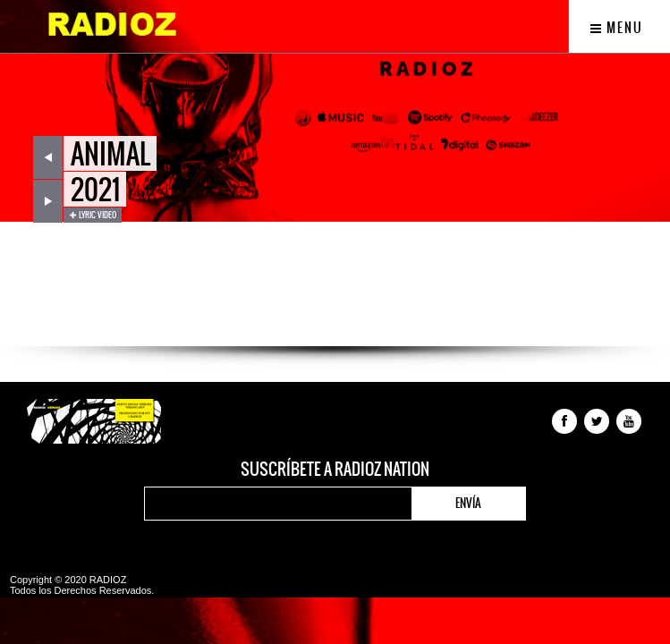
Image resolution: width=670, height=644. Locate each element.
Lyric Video (93, 215)
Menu (617, 28)
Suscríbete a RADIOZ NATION (335, 470)
